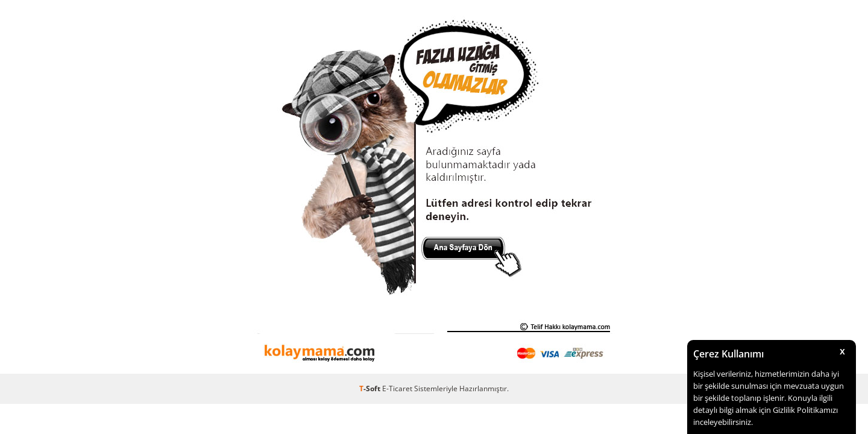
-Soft (371, 388)
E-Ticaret (397, 388)
